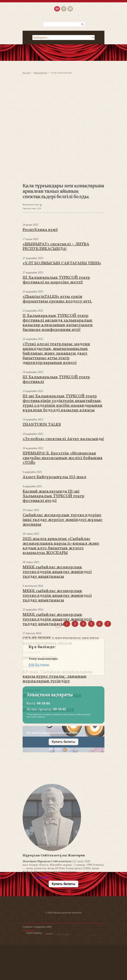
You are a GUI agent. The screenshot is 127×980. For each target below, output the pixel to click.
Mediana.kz (29, 941)
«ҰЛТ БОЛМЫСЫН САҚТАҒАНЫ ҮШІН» (62, 346)
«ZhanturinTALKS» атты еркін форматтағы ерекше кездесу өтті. (57, 382)
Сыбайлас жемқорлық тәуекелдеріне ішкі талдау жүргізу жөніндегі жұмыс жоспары (63, 602)
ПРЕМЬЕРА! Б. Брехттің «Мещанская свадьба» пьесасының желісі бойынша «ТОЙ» (63, 541)
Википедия (42, 918)
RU (57, 8)
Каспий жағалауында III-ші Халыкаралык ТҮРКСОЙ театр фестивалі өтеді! (53, 579)
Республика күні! (40, 312)
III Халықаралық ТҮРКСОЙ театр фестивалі (56, 462)
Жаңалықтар (41, 73)
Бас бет (26, 73)
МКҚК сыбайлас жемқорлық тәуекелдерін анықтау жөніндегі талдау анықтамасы (57, 702)
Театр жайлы (34, 935)
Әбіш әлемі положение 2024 (52, 778)
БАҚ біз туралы (39, 681)
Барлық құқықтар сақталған (67, 923)
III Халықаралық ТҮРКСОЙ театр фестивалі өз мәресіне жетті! (56, 363)
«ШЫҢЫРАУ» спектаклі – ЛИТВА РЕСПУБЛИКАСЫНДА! (56, 329)
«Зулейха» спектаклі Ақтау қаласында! (63, 522)
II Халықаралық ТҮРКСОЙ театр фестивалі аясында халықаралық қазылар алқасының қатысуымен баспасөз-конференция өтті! (58, 405)
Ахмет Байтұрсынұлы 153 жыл (54, 560)
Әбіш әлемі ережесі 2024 (48, 793)
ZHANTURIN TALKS (42, 507)
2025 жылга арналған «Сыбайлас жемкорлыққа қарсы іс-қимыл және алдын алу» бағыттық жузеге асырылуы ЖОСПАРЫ (61, 628)
